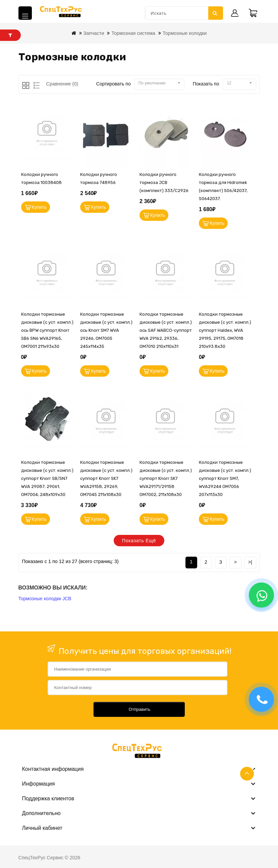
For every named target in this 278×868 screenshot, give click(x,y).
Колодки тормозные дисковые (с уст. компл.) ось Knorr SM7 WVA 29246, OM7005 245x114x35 (106, 330)
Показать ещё (139, 541)
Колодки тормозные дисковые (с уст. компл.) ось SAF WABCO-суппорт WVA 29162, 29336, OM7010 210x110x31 (166, 330)
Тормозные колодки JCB (45, 599)
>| (250, 562)
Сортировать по (114, 84)
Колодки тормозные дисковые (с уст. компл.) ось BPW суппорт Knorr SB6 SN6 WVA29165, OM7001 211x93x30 (47, 330)
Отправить (140, 709)
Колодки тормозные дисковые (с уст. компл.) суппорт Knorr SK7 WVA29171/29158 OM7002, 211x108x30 (166, 478)
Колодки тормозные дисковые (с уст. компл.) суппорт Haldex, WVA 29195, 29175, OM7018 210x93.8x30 (225, 330)
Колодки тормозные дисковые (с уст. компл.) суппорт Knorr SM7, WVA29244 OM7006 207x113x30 (225, 478)
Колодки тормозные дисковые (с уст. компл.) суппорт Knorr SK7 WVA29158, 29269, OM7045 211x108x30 (106, 478)
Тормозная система (133, 33)
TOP (247, 774)
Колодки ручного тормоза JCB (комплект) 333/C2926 (164, 182)
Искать (215, 13)
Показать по (206, 84)
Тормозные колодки (185, 33)
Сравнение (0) (62, 84)
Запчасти (94, 33)
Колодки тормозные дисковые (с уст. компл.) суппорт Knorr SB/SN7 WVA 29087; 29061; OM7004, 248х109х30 (47, 478)
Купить (39, 207)
